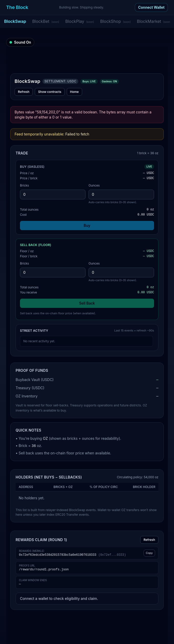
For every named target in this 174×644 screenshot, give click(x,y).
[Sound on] (20, 42)
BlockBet (46, 21)
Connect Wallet (151, 7)
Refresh (24, 92)
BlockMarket (154, 21)
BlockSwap (15, 21)
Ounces (94, 185)
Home (74, 92)
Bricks (24, 185)
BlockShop (115, 21)
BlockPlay (80, 21)
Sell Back (87, 303)
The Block (17, 7)
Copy (149, 553)
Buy (87, 225)
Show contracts (50, 92)
